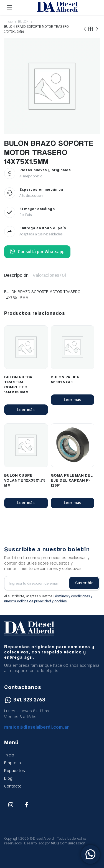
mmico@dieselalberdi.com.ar (37, 727)
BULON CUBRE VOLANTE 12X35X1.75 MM (25, 480)
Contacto (13, 786)
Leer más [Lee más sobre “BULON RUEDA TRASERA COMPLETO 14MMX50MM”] (26, 410)
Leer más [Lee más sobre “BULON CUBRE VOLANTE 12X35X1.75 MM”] (26, 503)
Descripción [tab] (16, 275)
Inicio (8, 22)
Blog (8, 778)
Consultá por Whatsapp (37, 252)
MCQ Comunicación (68, 843)
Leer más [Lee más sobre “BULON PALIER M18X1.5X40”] (73, 400)
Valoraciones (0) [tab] (50, 275)
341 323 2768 (25, 700)
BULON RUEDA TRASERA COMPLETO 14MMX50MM (18, 384)
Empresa (12, 763)
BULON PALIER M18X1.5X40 (65, 379)
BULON (23, 22)
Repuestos (15, 771)
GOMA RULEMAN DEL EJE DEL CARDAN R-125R (72, 480)
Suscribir (84, 583)
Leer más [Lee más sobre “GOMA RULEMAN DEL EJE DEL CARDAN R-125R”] (73, 503)
